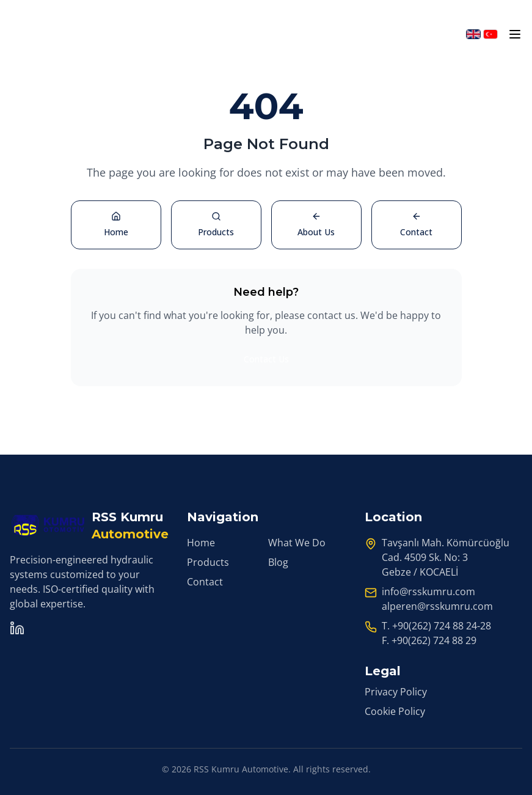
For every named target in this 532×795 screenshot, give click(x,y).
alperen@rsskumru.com (437, 606)
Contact (205, 582)
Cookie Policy (395, 711)
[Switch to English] (473, 34)
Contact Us (266, 359)
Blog (278, 562)
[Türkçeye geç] (490, 34)
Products (208, 562)
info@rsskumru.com (428, 592)
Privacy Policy (396, 692)
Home (201, 543)
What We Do (297, 543)
